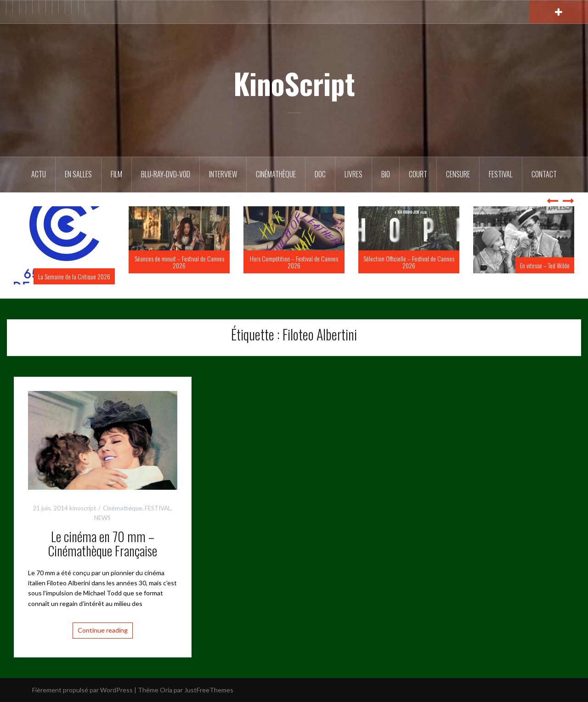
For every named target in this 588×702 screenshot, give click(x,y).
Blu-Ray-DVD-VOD (166, 174)
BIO (386, 174)
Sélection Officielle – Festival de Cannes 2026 (409, 262)
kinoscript (83, 508)
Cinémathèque (276, 174)
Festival (501, 174)
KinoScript (294, 83)
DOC (320, 174)
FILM (116, 174)
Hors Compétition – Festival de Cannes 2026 (294, 262)
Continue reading (103, 630)
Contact (544, 174)
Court (418, 174)
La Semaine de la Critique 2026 (74, 276)
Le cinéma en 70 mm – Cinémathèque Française (102, 543)
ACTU (39, 174)
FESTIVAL (158, 508)
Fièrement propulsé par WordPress (82, 690)
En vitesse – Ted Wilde (545, 265)
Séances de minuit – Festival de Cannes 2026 (179, 262)
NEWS (102, 518)
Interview (223, 174)
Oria (166, 690)
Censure (458, 174)
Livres (353, 174)
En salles (78, 174)
